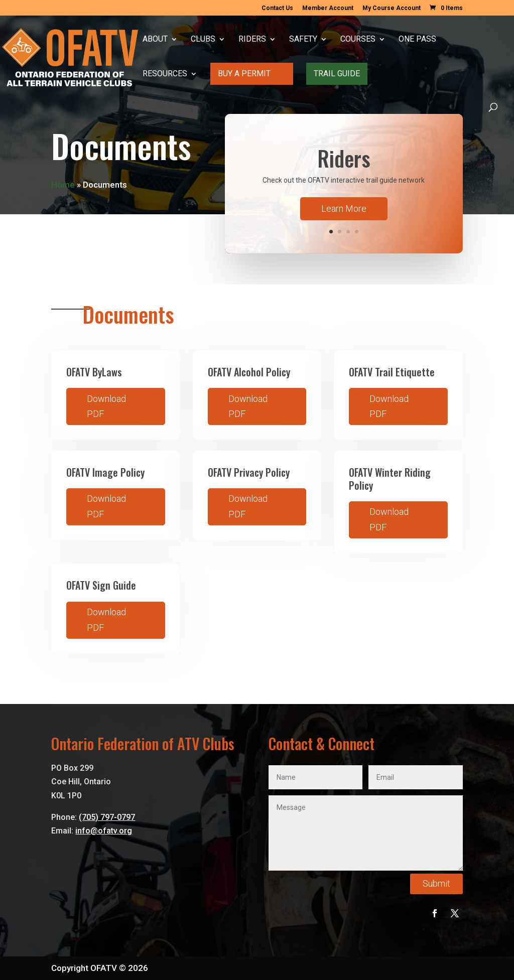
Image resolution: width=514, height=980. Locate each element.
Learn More (344, 208)
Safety (303, 40)
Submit (436, 883)
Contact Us (277, 8)
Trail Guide (337, 74)
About (155, 40)
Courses (358, 40)
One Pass (417, 40)
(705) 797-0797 (107, 817)
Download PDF (106, 406)
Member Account (328, 8)
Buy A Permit (244, 74)
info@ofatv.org (104, 831)
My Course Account (392, 8)
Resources (165, 74)
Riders (252, 40)
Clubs (203, 40)
